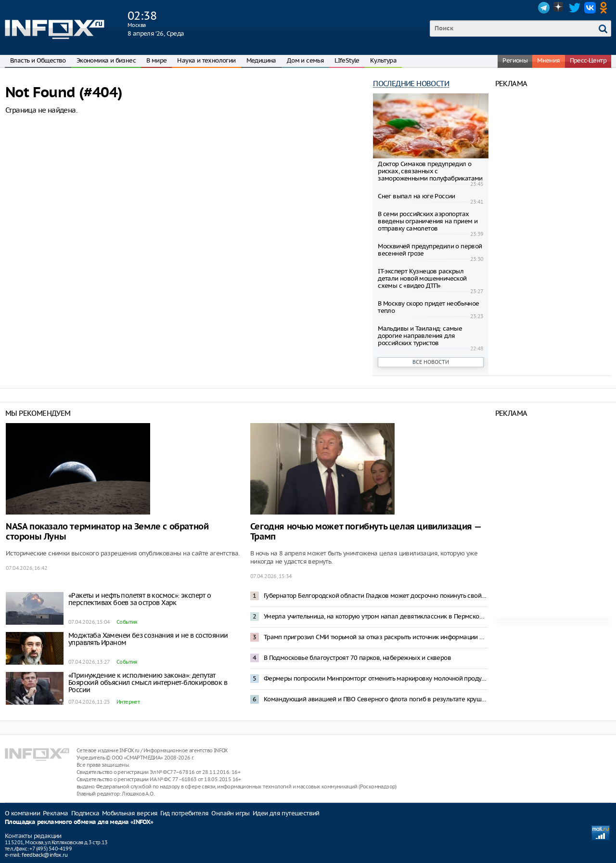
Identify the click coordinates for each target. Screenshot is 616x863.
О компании (22, 813)
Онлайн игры (230, 813)
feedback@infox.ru (45, 855)
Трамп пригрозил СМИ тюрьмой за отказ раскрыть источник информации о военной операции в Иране (376, 637)
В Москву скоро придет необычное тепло (428, 307)
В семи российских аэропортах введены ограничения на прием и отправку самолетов (428, 221)
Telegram (544, 8)
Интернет (128, 702)
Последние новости (411, 84)
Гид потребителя (184, 813)
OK (605, 8)
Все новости (431, 362)
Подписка (85, 813)
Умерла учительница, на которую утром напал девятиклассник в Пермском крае (376, 616)
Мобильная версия (130, 813)
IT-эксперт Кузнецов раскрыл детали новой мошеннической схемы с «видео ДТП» (422, 278)
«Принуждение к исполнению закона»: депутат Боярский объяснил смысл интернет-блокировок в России (148, 683)
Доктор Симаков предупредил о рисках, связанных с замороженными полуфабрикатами (430, 171)
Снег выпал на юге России (417, 196)
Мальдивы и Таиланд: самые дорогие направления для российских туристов (420, 336)
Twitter (575, 8)
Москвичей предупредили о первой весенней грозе (430, 250)
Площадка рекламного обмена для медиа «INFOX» (79, 822)
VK (590, 8)
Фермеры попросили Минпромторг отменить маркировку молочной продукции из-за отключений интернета (376, 678)
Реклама (56, 813)
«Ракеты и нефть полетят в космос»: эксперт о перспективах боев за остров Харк (140, 599)
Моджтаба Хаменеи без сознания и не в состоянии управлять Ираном (148, 639)
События (127, 622)
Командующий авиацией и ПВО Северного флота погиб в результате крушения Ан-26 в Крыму (376, 699)
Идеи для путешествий (286, 813)
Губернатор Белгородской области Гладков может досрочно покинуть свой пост (376, 596)
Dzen (559, 8)
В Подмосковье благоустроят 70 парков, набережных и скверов (357, 658)
